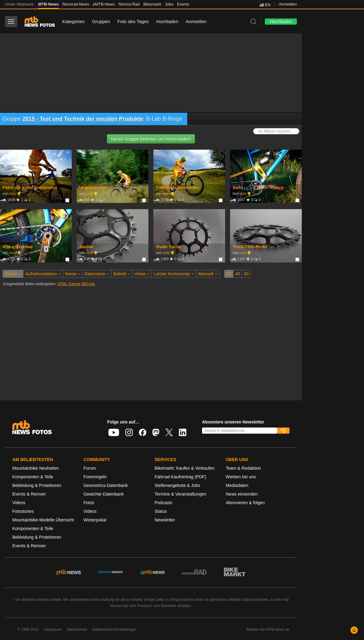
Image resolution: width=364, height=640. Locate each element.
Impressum (53, 630)
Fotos (89, 503)
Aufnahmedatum (43, 274)
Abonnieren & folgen (245, 503)
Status (161, 511)
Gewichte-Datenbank (104, 494)
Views (142, 274)
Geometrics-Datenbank (106, 485)
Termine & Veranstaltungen (180, 494)
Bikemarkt (152, 4)
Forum (90, 468)
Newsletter (165, 520)
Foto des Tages (133, 21)
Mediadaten (237, 485)
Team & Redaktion (243, 468)
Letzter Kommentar (174, 274)
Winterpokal (95, 520)
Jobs (169, 4)
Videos (19, 503)
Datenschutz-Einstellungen (114, 630)
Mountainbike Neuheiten (36, 468)
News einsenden (242, 494)
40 (238, 274)
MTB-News (48, 4)
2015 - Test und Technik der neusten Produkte (83, 119)
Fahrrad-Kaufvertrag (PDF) (180, 477)
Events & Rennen (29, 494)
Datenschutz (77, 630)
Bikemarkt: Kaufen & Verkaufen (185, 468)
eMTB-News (104, 4)
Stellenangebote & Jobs (177, 485)
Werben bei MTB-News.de (268, 630)
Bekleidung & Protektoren (37, 485)
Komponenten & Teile (33, 477)
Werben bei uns (241, 477)
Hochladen (168, 21)
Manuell (208, 274)
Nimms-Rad (129, 4)
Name (73, 274)
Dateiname (97, 274)
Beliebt (122, 274)
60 (246, 274)
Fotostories (23, 511)
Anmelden (288, 4)
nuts (13, 194)
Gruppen (101, 21)
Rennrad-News (76, 4)
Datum (13, 274)
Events (183, 4)
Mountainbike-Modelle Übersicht (43, 520)
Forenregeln (95, 477)
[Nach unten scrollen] (354, 630)
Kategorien (73, 21)
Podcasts (164, 503)
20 (229, 274)
